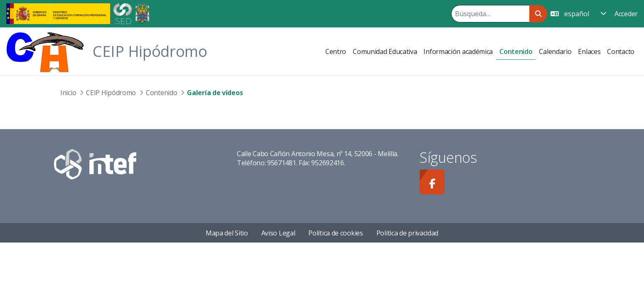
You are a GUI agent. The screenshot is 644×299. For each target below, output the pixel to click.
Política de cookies (336, 233)
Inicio (68, 93)
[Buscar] (490, 14)
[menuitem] (336, 51)
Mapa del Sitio (227, 233)
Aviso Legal (278, 233)
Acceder (626, 14)
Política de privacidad (407, 233)
